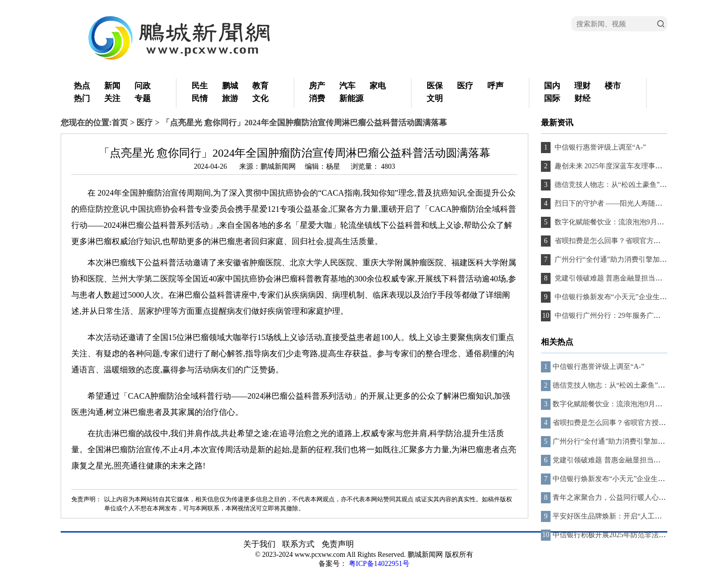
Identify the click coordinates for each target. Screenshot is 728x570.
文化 (260, 98)
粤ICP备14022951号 (379, 564)
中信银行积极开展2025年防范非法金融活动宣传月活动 (638, 535)
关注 (112, 98)
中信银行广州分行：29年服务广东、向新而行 (624, 316)
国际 (552, 98)
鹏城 (230, 86)
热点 (82, 86)
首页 (120, 123)
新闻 (112, 86)
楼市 (613, 86)
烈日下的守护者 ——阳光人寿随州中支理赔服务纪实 (636, 203)
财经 (582, 98)
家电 (378, 86)
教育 (260, 86)
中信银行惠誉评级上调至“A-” (599, 147)
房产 (317, 86)
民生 (200, 86)
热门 (82, 98)
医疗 (465, 86)
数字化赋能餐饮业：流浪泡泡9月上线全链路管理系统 (637, 222)
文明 (435, 98)
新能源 (351, 98)
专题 (143, 98)
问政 (143, 86)
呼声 (495, 86)
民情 (200, 98)
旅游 (230, 98)
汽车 (347, 86)
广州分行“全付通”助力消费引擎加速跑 (613, 259)
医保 (435, 86)
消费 (317, 98)
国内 (552, 86)
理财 (582, 86)
